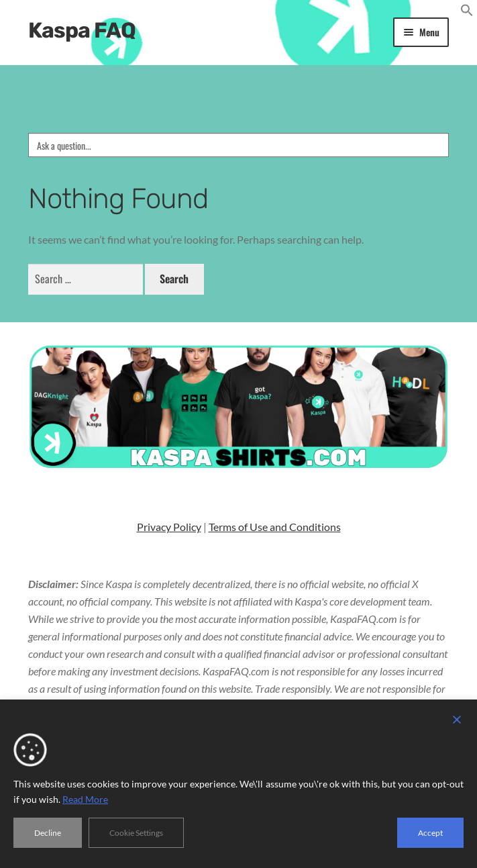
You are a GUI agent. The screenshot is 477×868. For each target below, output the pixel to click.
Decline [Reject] (48, 833)
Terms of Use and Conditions (275, 527)
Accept (430, 833)
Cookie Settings (136, 833)
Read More (85, 799)
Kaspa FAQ (82, 30)
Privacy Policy (169, 527)
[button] (467, 12)
